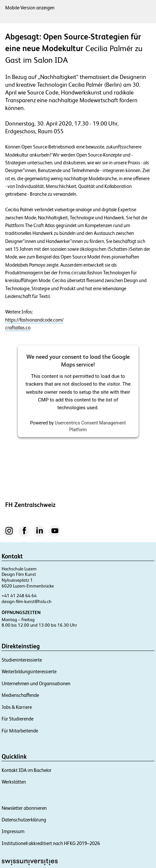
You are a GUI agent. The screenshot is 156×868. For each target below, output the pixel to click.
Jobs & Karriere (17, 707)
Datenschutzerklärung (24, 820)
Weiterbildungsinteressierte (29, 671)
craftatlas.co (18, 328)
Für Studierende (18, 719)
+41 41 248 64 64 (19, 596)
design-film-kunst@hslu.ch (27, 601)
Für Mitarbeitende (20, 731)
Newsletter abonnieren (24, 808)
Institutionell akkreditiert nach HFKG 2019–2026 (51, 843)
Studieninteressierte (22, 660)
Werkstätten (14, 782)
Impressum (13, 831)
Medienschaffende (20, 695)
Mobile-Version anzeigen (30, 8)
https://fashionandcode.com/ (34, 320)
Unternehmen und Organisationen (36, 683)
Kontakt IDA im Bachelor (27, 770)
